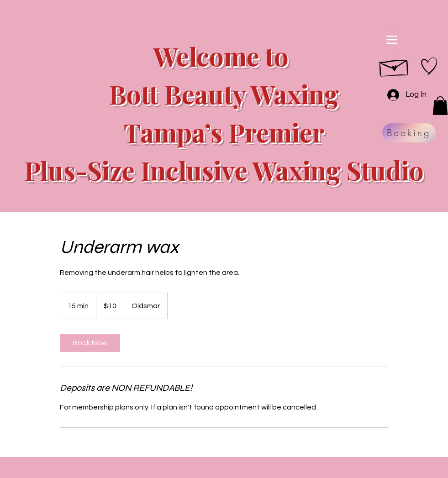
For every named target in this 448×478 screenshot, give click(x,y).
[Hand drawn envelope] (394, 66)
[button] (440, 106)
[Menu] (392, 39)
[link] (90, 343)
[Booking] (409, 133)
